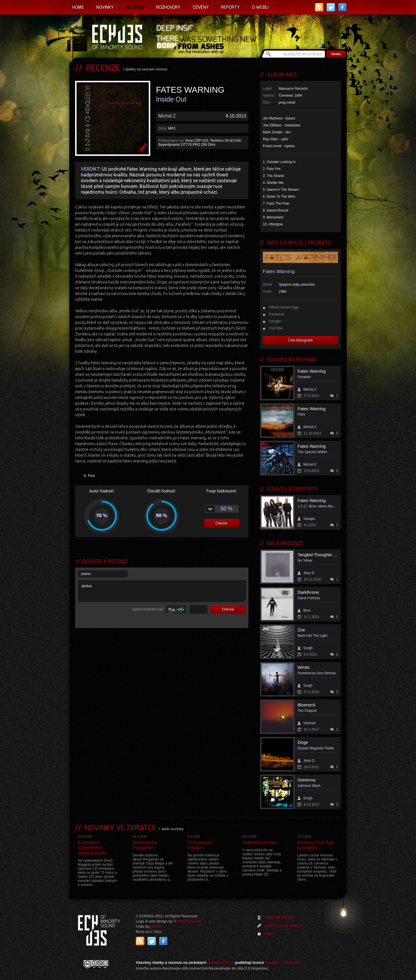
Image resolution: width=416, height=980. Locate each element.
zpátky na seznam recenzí (146, 69)
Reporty (230, 7)
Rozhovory (168, 7)
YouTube (276, 328)
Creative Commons (282, 963)
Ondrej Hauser (189, 921)
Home (78, 7)
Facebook (277, 314)
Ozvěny (201, 7)
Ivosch (156, 927)
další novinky (172, 829)
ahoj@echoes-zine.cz (283, 926)
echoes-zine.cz (221, 963)
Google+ (276, 321)
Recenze (135, 7)
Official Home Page (284, 307)
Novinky (105, 7)
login (269, 934)
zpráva (162, 591)
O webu (260, 7)
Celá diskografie (300, 340)
